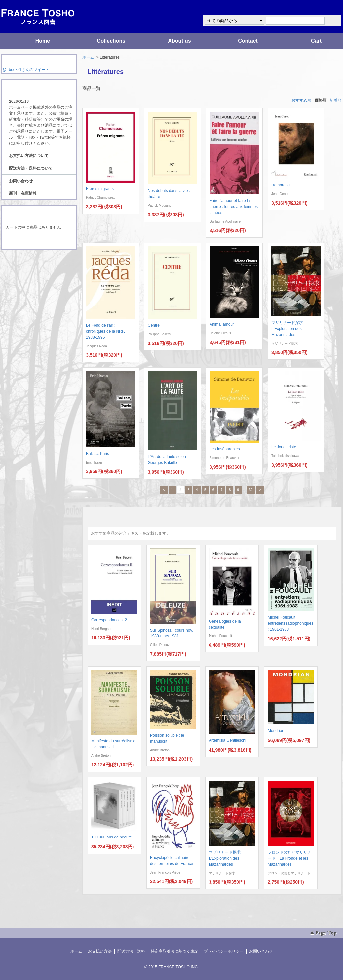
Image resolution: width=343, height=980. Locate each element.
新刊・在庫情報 (23, 193)
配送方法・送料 (131, 951)
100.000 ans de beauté (112, 837)
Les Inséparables (225, 449)
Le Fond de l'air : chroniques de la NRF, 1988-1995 (105, 331)
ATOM (33, 268)
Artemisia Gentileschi (228, 740)
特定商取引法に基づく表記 (174, 951)
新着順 (336, 100)
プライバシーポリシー (224, 951)
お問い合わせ (21, 181)
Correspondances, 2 (109, 620)
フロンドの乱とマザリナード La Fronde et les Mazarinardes (289, 858)
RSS (29, 263)
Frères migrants (100, 189)
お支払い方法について (29, 156)
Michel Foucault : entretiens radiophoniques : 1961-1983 (290, 623)
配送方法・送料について (31, 168)
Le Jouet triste (284, 447)
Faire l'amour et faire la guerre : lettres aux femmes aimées (234, 207)
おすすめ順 (301, 100)
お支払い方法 (100, 951)
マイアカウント (322, 8)
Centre (154, 325)
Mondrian (276, 731)
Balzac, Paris (97, 454)
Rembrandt (281, 185)
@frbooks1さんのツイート (26, 70)
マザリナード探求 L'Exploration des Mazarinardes (289, 329)
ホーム (88, 57)
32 (251, 490)
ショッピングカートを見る (39, 241)
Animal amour (222, 324)
